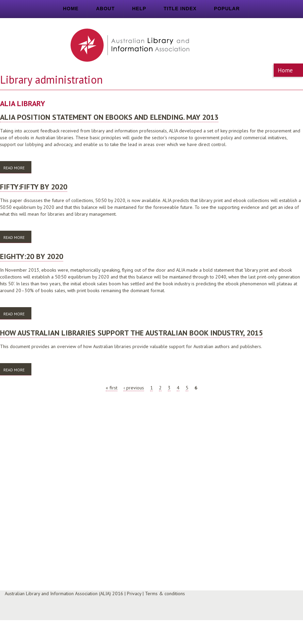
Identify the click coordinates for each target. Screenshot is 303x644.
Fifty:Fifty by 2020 (34, 187)
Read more (17, 167)
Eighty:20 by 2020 (32, 256)
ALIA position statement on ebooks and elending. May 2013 (109, 117)
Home (71, 9)
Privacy (134, 593)
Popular (227, 9)
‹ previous (134, 388)
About (105, 9)
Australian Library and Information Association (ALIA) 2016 (64, 593)
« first (112, 388)
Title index (180, 9)
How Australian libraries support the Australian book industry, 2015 (131, 333)
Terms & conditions (165, 593)
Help (139, 9)
